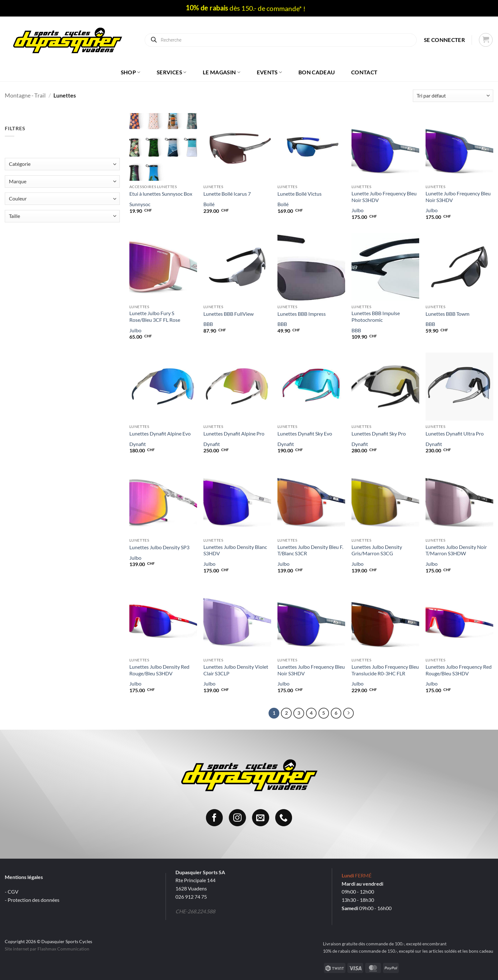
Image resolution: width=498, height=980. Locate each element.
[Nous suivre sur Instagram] (237, 818)
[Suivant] (349, 713)
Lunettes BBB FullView (229, 314)
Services (171, 72)
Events (269, 72)
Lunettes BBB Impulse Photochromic (376, 316)
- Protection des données (32, 900)
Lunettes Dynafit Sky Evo (305, 433)
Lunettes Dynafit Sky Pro (379, 433)
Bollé (209, 204)
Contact (364, 72)
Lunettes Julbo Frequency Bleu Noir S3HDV (311, 670)
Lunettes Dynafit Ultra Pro (455, 433)
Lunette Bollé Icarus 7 (227, 194)
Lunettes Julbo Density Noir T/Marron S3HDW (456, 550)
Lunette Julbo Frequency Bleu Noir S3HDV (384, 197)
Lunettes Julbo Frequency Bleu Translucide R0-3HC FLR (385, 670)
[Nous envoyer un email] (261, 818)
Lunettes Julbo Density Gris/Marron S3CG (377, 550)
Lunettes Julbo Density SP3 (159, 547)
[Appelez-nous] (284, 818)
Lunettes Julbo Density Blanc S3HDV (235, 550)
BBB (208, 324)
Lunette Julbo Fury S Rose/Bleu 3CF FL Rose (155, 316)
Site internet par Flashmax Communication (47, 949)
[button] (444, 40)
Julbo (358, 210)
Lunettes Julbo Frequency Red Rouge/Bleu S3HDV (459, 670)
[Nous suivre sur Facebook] (215, 818)
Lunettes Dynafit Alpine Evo (160, 433)
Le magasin (222, 72)
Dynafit (138, 444)
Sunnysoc (140, 204)
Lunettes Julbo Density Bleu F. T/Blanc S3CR (310, 550)
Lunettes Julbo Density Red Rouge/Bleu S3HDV (159, 670)
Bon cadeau (317, 72)
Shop (131, 72)
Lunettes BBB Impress (302, 314)
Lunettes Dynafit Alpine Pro (234, 433)
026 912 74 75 (191, 897)
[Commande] (453, 96)
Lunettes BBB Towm (447, 314)
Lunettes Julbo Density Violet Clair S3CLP (236, 670)
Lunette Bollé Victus (300, 194)
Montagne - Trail (25, 95)
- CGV (12, 892)
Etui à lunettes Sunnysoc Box (161, 194)
